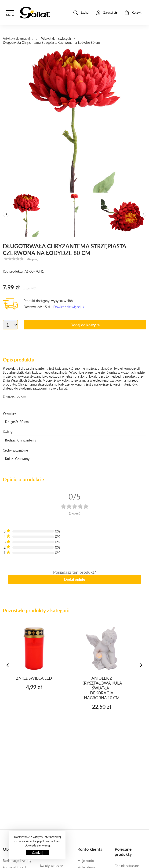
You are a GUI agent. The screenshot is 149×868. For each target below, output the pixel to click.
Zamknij (37, 852)
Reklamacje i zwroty (17, 861)
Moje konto (86, 861)
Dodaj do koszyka (85, 325)
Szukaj (81, 13)
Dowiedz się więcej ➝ (69, 307)
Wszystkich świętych (56, 38)
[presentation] (6, 214)
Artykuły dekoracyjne (18, 38)
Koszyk (133, 13)
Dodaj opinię (75, 579)
